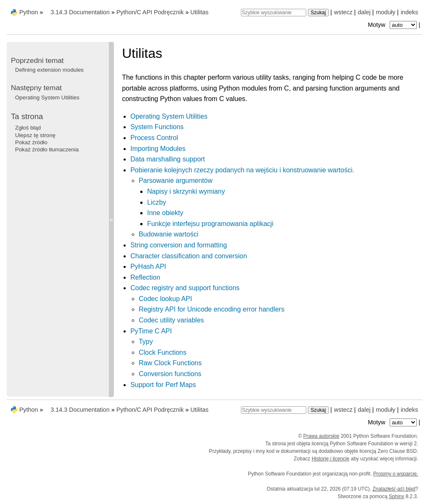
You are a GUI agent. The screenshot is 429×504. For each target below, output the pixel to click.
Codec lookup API (165, 299)
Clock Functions (163, 352)
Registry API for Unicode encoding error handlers (212, 309)
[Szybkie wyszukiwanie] (274, 13)
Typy (146, 342)
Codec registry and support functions (185, 288)
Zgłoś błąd (28, 128)
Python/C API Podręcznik (150, 12)
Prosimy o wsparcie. (396, 474)
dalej (364, 12)
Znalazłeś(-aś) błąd (394, 489)
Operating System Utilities (169, 116)
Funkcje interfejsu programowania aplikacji (210, 224)
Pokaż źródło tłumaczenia (47, 149)
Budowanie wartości (168, 234)
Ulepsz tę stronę (35, 135)
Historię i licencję (331, 459)
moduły (385, 12)
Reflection (145, 277)
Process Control (154, 138)
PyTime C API (151, 331)
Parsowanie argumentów (176, 181)
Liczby (156, 202)
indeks (409, 12)
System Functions (157, 127)
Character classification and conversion (189, 256)
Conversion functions (170, 374)
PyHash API (148, 266)
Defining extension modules (49, 70)
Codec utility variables (171, 320)
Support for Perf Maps (163, 385)
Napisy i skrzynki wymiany (186, 191)
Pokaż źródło (31, 142)
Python (29, 12)
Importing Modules (158, 149)
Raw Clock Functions (170, 363)
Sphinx (397, 496)
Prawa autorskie (321, 436)
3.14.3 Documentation (80, 12)
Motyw (393, 25)
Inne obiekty (165, 213)
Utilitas (199, 12)
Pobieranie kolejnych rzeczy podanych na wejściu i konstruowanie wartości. (242, 170)
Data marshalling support (168, 159)
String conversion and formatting (178, 245)
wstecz (343, 12)
